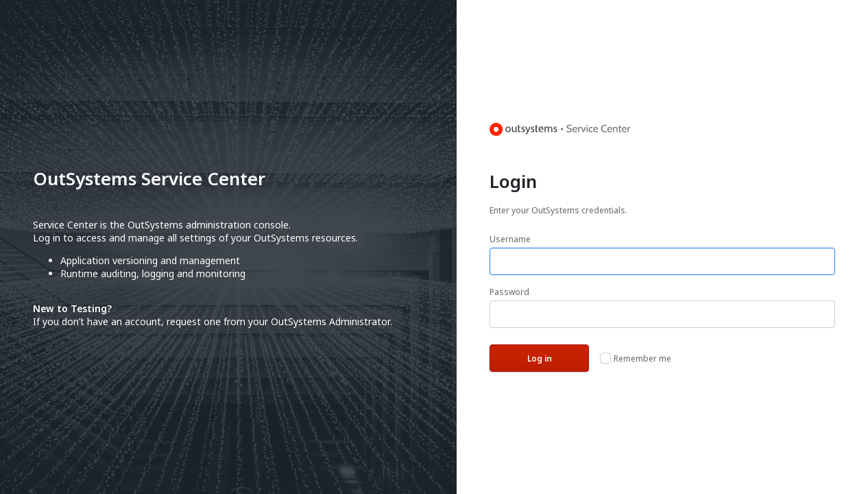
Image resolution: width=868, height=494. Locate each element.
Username (510, 239)
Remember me (642, 358)
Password (509, 292)
